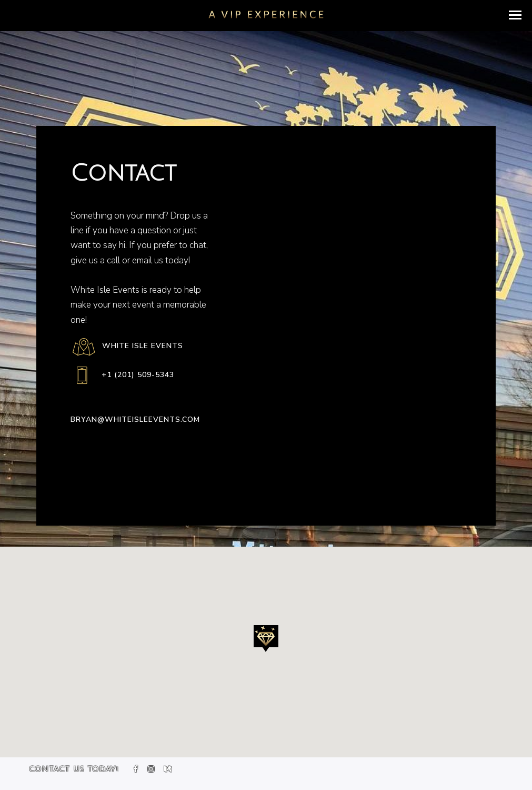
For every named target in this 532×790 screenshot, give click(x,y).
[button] (515, 15)
